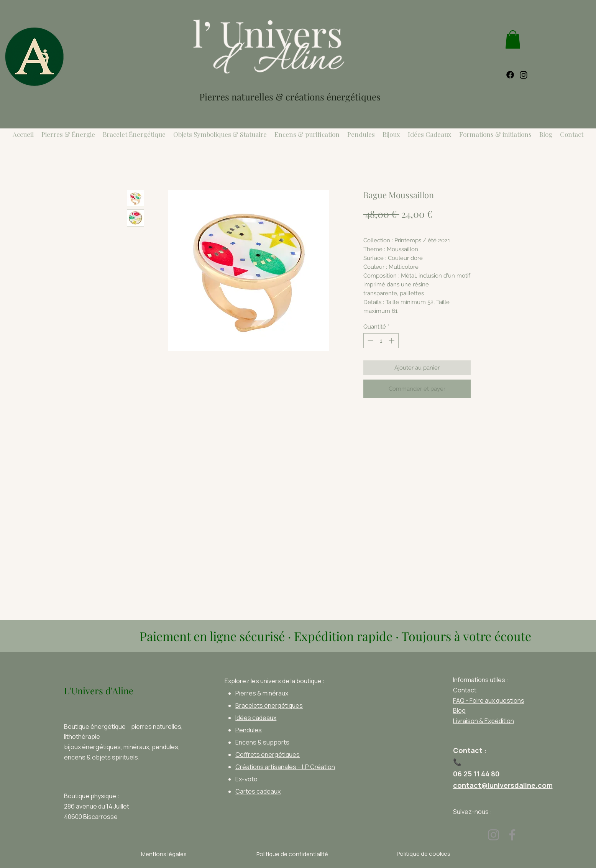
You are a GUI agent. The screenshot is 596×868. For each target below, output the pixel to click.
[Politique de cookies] (424, 854)
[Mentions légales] (164, 854)
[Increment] (392, 341)
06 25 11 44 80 (476, 774)
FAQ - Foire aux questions (489, 700)
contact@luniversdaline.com (503, 785)
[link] (513, 39)
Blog (459, 710)
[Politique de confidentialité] (292, 854)
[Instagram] (493, 835)
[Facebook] (512, 835)
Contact (465, 690)
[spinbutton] (381, 341)
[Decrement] (370, 341)
